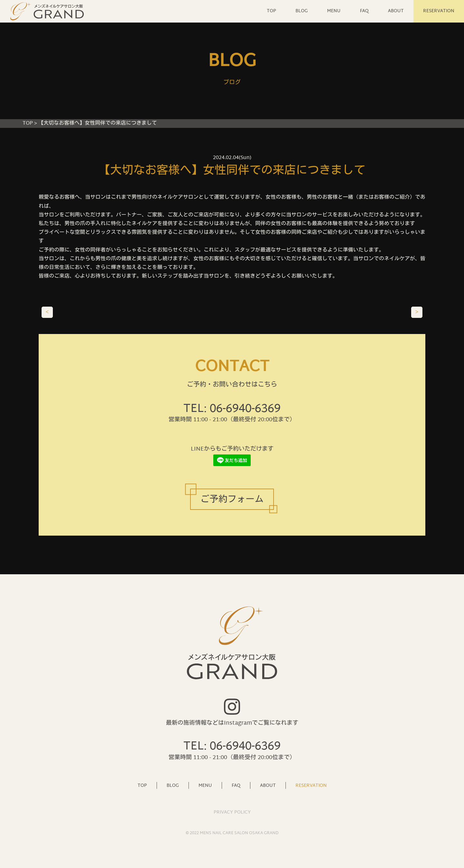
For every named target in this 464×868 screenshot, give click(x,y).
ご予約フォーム (232, 500)
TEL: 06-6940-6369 (232, 409)
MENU (334, 11)
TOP (271, 11)
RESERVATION (439, 11)
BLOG (302, 11)
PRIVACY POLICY (232, 812)
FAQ (364, 11)
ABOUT (396, 11)
